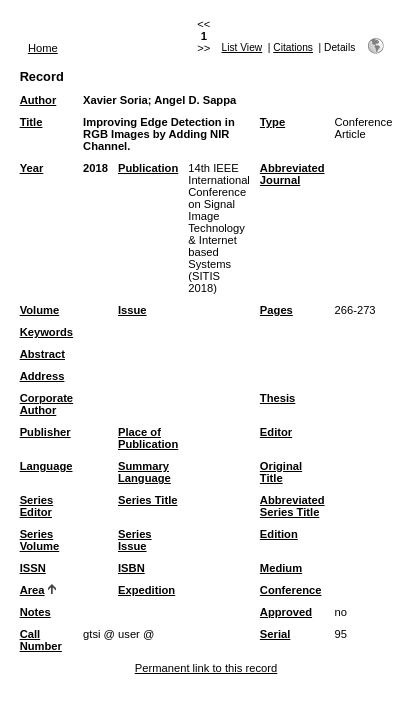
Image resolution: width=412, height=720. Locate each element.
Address (42, 376)
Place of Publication (148, 438)
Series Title (148, 500)
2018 (95, 168)
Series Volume (40, 540)
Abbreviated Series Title (292, 506)
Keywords (46, 332)
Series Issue (135, 540)
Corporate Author (46, 404)
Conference (291, 590)
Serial (275, 634)
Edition (279, 534)
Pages (276, 310)
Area (32, 590)
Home (43, 48)
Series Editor (37, 506)
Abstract (42, 354)
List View (242, 47)
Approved (286, 612)
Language (46, 466)
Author (38, 100)
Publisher (45, 432)
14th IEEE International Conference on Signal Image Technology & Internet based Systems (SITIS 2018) (219, 228)
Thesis (277, 398)
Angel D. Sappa (195, 100)
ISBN (131, 568)
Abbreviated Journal (292, 174)
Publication (148, 168)
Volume (40, 310)
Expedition (146, 590)
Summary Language (144, 472)
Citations (293, 47)
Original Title (281, 472)
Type (272, 122)
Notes (35, 612)
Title (31, 122)
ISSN (33, 568)
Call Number (41, 640)
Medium (281, 568)
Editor (276, 432)
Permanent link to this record (206, 668)
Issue (132, 310)
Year (32, 168)
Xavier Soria (115, 100)
